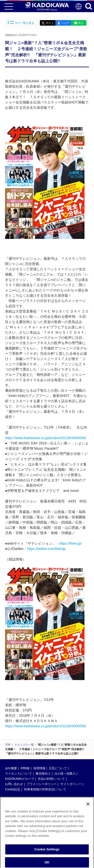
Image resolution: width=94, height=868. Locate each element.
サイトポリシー (71, 784)
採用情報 (39, 768)
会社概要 (11, 768)
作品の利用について (51, 779)
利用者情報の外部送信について (45, 789)
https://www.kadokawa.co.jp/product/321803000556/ (46, 438)
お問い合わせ (14, 784)
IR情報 (25, 768)
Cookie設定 (13, 789)
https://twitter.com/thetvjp (46, 549)
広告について (58, 768)
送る (81, 23)
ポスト (50, 23)
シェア (65, 23)
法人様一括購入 (65, 774)
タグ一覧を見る (21, 22)
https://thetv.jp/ (70, 543)
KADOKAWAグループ (20, 779)
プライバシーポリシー (42, 784)
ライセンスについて (19, 774)
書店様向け (43, 774)
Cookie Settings (47, 851)
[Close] (88, 805)
